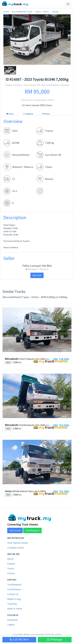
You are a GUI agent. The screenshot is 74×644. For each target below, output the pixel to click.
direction (37, 275)
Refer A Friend (15, 609)
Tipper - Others (42, 12)
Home (6, 12)
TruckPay (12, 604)
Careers (11, 564)
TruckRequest (32, 530)
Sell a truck (15, 530)
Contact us (13, 594)
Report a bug (14, 599)
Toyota (55, 12)
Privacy (11, 573)
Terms (11, 568)
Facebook (12, 620)
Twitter (11, 625)
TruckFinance (14, 589)
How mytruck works (18, 543)
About (10, 559)
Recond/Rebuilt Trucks (22, 12)
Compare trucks (16, 548)
